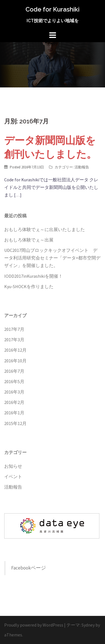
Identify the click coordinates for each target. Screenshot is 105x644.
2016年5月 (14, 381)
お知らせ (13, 466)
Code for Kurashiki (53, 9)
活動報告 (82, 167)
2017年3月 (14, 340)
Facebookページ (29, 568)
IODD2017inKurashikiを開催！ (33, 276)
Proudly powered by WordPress (34, 625)
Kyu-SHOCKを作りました (29, 286)
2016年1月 (14, 413)
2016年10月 (15, 361)
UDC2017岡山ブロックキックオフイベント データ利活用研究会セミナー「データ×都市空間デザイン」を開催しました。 (52, 258)
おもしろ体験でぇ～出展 (29, 240)
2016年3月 (14, 392)
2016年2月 (14, 402)
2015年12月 (15, 423)
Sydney (88, 625)
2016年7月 (14, 371)
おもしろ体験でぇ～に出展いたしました (45, 229)
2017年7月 (14, 329)
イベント (13, 476)
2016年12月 (15, 350)
